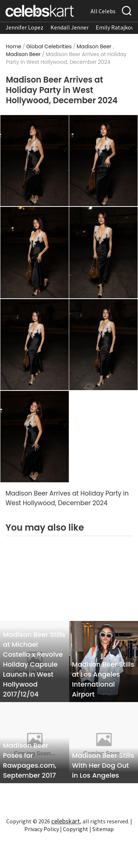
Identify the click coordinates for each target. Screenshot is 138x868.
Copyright (76, 829)
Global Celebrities (49, 46)
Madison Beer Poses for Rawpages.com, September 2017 (30, 760)
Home (14, 46)
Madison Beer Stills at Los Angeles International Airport (103, 679)
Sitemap (103, 829)
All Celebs (103, 11)
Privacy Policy (42, 829)
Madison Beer (94, 46)
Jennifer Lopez (24, 27)
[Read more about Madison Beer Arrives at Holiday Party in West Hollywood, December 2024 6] (103, 344)
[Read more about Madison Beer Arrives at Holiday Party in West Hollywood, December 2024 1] (35, 160)
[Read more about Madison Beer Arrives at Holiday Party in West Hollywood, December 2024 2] (103, 160)
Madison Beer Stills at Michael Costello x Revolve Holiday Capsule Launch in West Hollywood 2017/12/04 (34, 664)
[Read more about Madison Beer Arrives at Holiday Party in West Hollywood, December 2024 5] (35, 344)
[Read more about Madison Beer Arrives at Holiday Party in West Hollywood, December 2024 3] (35, 252)
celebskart (66, 821)
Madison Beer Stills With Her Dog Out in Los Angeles (103, 765)
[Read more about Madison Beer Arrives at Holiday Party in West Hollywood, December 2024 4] (103, 252)
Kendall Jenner (70, 27)
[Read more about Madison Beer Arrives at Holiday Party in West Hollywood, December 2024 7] (35, 436)
